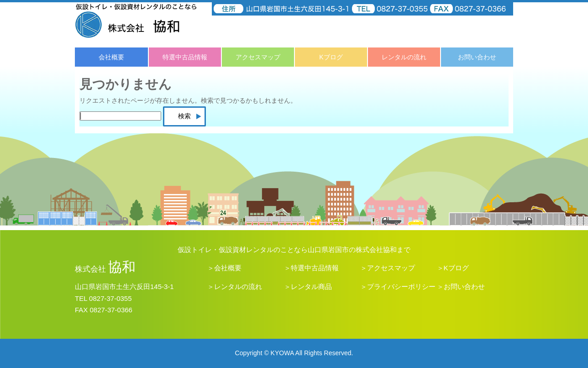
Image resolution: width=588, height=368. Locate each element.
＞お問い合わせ (461, 287)
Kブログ (331, 57)
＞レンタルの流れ (235, 287)
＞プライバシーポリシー (398, 287)
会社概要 (111, 57)
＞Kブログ (453, 268)
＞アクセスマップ (388, 268)
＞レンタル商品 (308, 287)
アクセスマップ (258, 57)
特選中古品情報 (185, 57)
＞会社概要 (224, 268)
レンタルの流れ (404, 57)
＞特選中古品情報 (311, 268)
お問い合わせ (477, 57)
